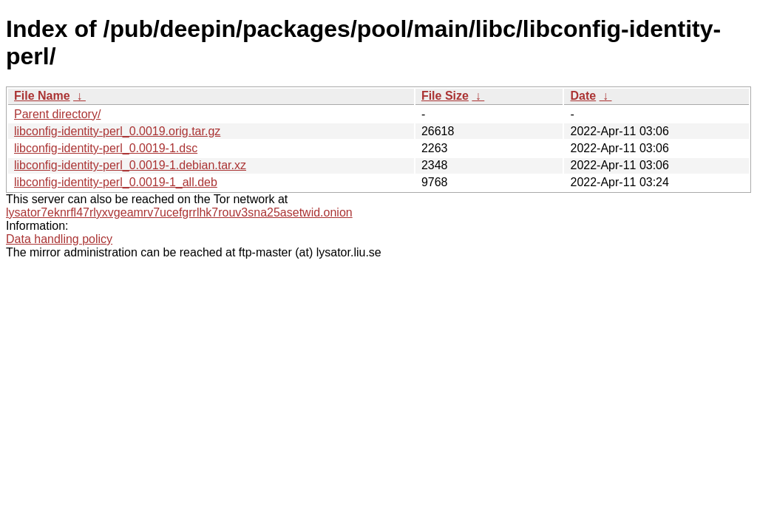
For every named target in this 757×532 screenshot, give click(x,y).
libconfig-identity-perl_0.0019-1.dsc (106, 148)
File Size (445, 96)
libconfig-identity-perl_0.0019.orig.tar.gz (117, 131)
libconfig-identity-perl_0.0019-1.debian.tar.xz (130, 165)
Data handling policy (59, 239)
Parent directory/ (57, 114)
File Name (42, 96)
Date (583, 96)
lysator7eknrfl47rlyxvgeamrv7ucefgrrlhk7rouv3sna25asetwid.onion (179, 212)
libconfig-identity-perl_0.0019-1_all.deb (116, 182)
